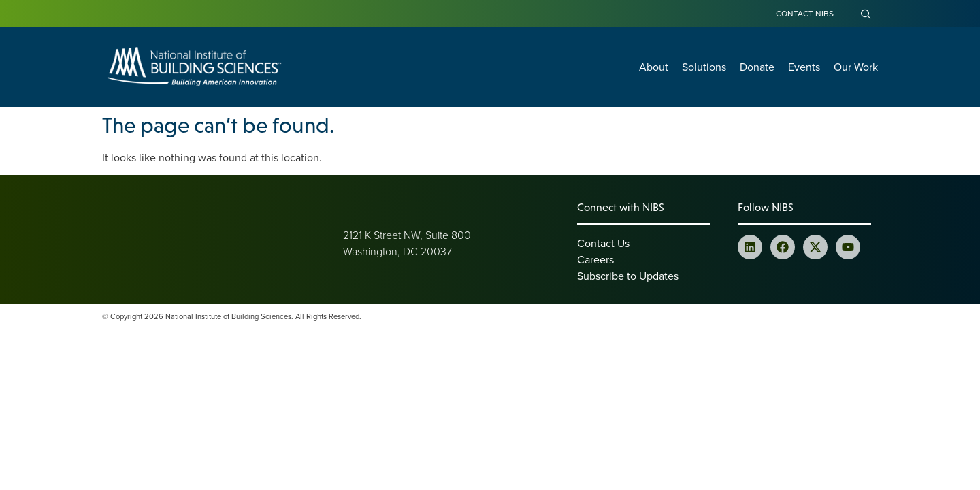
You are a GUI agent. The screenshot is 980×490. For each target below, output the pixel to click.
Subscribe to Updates (628, 276)
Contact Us (603, 243)
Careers (595, 259)
